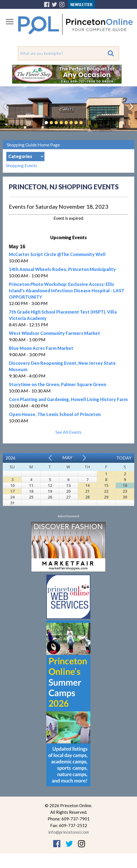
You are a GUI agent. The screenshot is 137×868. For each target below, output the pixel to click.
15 (106, 485)
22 (106, 491)
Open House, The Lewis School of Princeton (55, 414)
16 (125, 485)
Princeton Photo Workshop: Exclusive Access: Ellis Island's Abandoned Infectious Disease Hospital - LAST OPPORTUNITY (67, 290)
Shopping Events (22, 165)
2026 (10, 458)
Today (124, 458)
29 (106, 497)
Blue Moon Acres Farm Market (41, 348)
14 (87, 485)
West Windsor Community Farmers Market (54, 333)
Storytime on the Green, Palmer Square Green (57, 384)
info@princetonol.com (68, 832)
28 (87, 497)
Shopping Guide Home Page (33, 145)
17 (12, 491)
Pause (89, 123)
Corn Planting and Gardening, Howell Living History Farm (68, 399)
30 (125, 497)
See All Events (68, 432)
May (67, 457)
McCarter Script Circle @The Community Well (57, 254)
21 (87, 491)
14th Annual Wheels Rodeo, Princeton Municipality (62, 269)
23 (125, 491)
